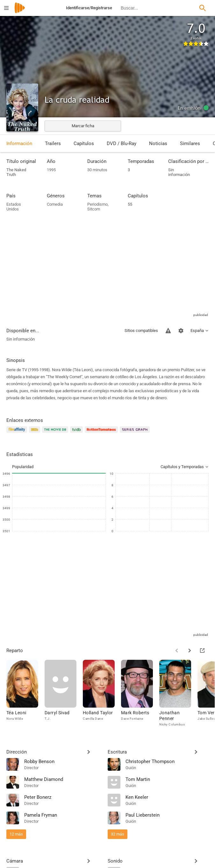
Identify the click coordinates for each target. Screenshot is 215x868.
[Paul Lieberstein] (167, 815)
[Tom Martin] (167, 779)
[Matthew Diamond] (63, 779)
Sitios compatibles (141, 331)
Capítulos (84, 143)
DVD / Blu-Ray (122, 143)
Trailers (53, 143)
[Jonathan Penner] (178, 693)
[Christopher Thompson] (167, 761)
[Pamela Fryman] (63, 815)
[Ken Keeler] (167, 797)
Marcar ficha (83, 126)
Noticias (158, 143)
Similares (190, 143)
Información (19, 143)
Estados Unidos (14, 207)
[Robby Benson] (63, 761)
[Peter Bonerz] (63, 797)
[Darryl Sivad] (64, 693)
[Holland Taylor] (102, 693)
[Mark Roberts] (140, 693)
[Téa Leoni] (25, 693)
